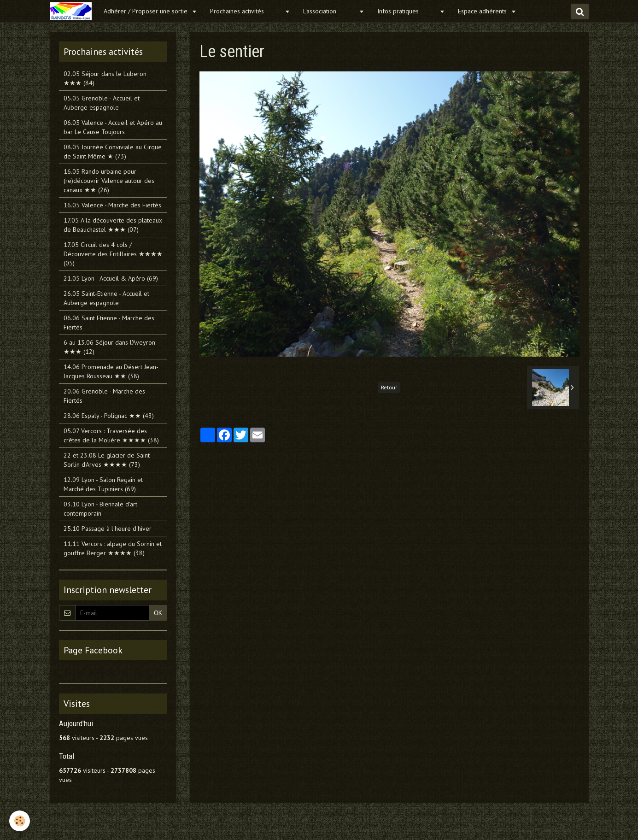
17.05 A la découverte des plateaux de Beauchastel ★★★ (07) (113, 225)
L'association (330, 11)
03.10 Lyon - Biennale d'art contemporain (100, 509)
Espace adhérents (483, 11)
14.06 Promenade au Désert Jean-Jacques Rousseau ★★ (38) (111, 371)
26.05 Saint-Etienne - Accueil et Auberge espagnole (106, 298)
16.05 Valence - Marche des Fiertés (112, 205)
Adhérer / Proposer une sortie (146, 11)
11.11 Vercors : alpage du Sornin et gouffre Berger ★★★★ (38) (113, 548)
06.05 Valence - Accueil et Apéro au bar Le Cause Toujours (113, 127)
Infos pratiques (407, 11)
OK (158, 613)
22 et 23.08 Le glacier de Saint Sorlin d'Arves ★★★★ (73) (107, 460)
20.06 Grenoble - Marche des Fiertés (104, 396)
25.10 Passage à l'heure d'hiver (108, 529)
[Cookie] (20, 821)
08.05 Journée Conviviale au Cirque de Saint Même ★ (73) (113, 152)
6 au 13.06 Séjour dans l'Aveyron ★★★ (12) (109, 347)
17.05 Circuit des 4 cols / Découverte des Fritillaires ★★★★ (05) (113, 254)
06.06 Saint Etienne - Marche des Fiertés (109, 323)
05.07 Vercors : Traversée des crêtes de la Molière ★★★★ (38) (111, 435)
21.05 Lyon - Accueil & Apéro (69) (111, 278)
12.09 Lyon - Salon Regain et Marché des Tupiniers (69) (103, 484)
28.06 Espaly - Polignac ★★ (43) (109, 416)
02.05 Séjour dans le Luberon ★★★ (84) (105, 78)
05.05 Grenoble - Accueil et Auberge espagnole (102, 103)
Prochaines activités (246, 11)
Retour (389, 387)
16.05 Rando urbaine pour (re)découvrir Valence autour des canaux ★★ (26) (109, 181)
